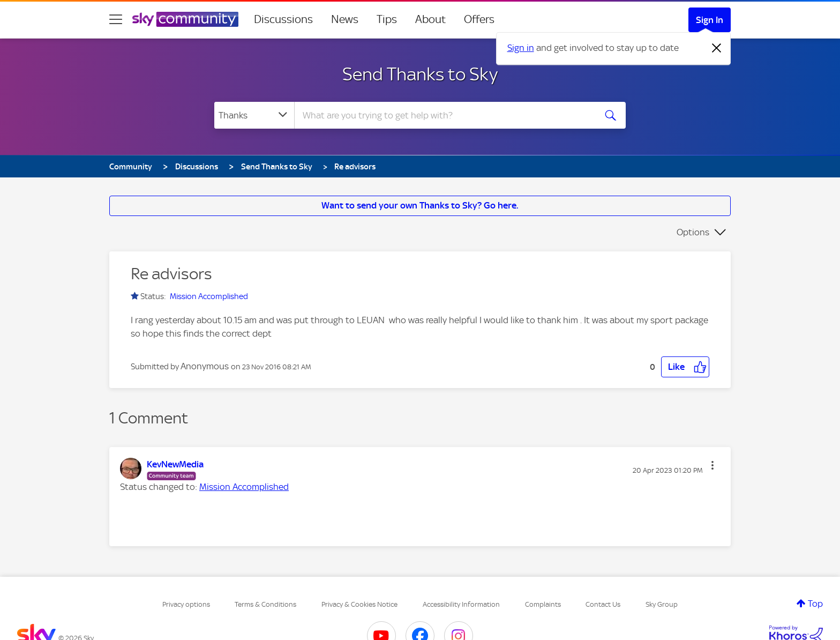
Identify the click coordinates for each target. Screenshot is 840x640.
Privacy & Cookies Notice (359, 604)
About (430, 19)
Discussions (283, 19)
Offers (479, 19)
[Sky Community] (185, 19)
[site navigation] (116, 19)
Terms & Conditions (265, 604)
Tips (387, 19)
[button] (685, 367)
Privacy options (186, 604)
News (345, 19)
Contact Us (603, 604)
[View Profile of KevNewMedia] (175, 464)
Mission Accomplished (209, 296)
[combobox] (444, 115)
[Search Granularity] (254, 115)
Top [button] (815, 604)
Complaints (543, 604)
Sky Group (662, 604)
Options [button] (693, 232)
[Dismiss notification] (717, 48)
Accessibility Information (461, 604)
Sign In (710, 20)
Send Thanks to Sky (420, 74)
